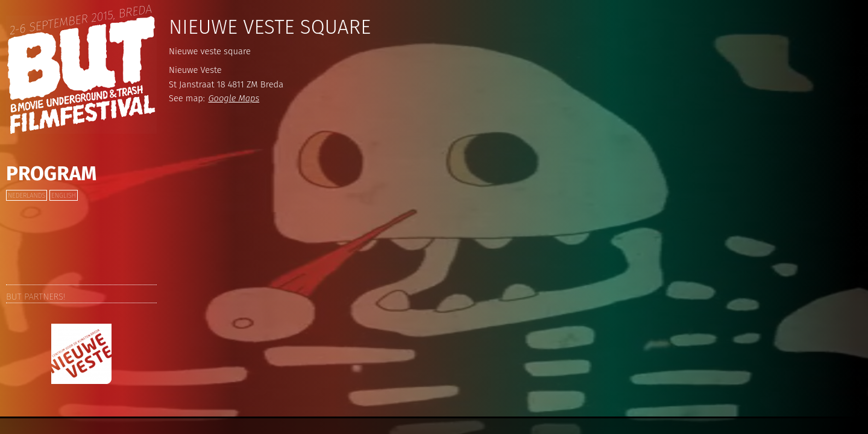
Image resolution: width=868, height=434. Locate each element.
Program (51, 174)
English (63, 196)
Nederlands (27, 196)
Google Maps (234, 98)
